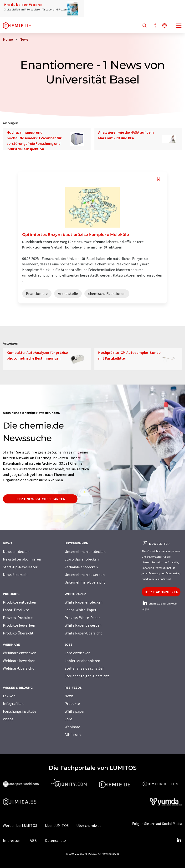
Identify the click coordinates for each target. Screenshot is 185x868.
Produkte (72, 703)
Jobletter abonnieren (82, 661)
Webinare (72, 727)
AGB (33, 840)
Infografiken (13, 703)
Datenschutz (56, 840)
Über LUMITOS (57, 825)
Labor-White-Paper (80, 610)
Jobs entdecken (77, 653)
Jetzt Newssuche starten (40, 499)
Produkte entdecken (19, 602)
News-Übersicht (16, 575)
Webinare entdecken (20, 653)
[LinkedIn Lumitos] (179, 840)
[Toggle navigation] (179, 26)
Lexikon (9, 696)
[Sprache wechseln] (164, 26)
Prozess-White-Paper (82, 618)
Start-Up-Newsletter (20, 567)
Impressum (12, 840)
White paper (75, 711)
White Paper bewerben (83, 625)
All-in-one (73, 734)
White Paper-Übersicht (83, 633)
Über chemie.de (89, 825)
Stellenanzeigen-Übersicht (87, 676)
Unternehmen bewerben (85, 575)
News (69, 696)
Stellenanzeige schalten (85, 668)
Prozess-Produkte (18, 618)
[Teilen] (154, 26)
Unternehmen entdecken (85, 551)
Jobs (69, 719)
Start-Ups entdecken (82, 559)
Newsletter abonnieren (22, 559)
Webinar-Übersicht (18, 668)
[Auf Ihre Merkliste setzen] (159, 179)
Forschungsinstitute (20, 711)
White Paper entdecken (84, 602)
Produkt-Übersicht (18, 633)
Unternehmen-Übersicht (85, 582)
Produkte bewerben (19, 625)
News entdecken (16, 551)
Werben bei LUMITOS (20, 825)
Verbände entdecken (81, 567)
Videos (8, 719)
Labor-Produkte (16, 610)
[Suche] (144, 26)
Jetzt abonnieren (161, 592)
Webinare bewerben (19, 661)
